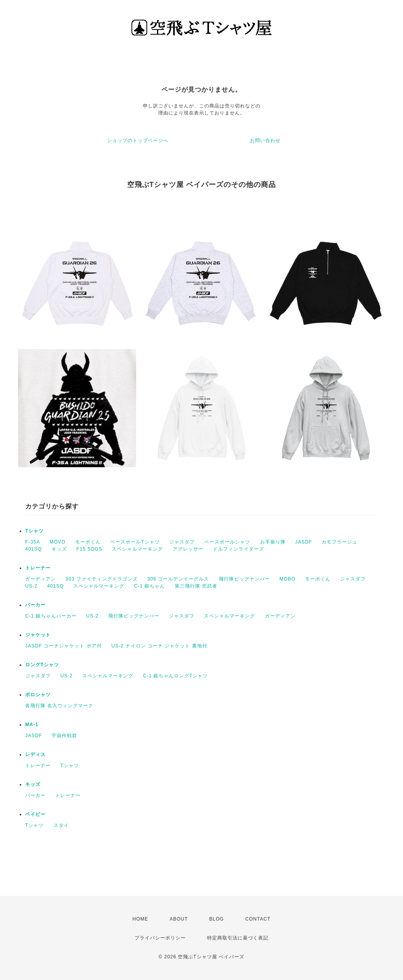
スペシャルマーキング (137, 549)
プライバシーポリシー (160, 938)
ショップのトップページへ (138, 141)
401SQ (33, 549)
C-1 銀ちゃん (150, 586)
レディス (35, 754)
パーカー (35, 605)
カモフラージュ (339, 542)
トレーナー (38, 568)
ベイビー (35, 814)
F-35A (33, 542)
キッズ (59, 549)
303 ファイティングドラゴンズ (101, 579)
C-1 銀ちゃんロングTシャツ (175, 676)
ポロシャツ (38, 695)
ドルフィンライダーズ (238, 549)
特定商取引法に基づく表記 (238, 938)
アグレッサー (188, 549)
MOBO (287, 579)
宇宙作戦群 (64, 736)
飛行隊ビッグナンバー (244, 579)
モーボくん (88, 542)
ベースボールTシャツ (135, 542)
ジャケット (38, 635)
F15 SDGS (89, 549)
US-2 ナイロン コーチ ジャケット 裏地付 (159, 646)
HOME (140, 919)
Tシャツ (34, 531)
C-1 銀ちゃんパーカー (51, 616)
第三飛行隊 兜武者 (196, 586)
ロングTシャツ (42, 665)
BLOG (217, 919)
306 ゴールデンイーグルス (178, 579)
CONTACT (258, 919)
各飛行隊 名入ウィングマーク (59, 706)
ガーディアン (41, 579)
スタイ (61, 825)
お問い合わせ (265, 141)
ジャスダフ (182, 542)
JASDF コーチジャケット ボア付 (64, 646)
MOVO (58, 542)
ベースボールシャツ (227, 542)
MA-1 (32, 725)
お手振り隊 (273, 542)
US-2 (31, 586)
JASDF (304, 542)
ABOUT (179, 919)
